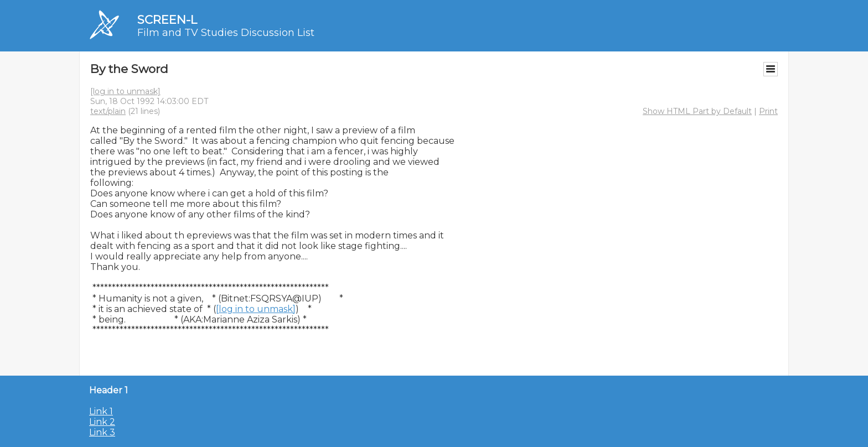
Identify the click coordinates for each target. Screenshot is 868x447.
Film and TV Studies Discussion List (226, 33)
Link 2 (102, 422)
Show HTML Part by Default (697, 111)
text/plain (108, 111)
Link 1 (101, 411)
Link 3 (102, 432)
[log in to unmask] (125, 91)
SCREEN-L (167, 20)
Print (768, 111)
